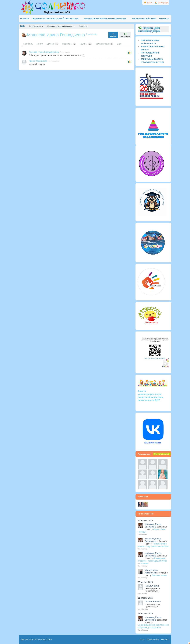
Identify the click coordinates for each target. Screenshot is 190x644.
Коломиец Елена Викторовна (153, 525)
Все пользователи (162, 454)
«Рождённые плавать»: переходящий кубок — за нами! (152, 561)
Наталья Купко (152, 586)
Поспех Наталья (153, 602)
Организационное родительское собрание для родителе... (153, 626)
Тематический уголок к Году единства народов (153, 545)
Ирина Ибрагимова (38, 61)
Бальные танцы (159, 575)
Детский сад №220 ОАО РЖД (33, 640)
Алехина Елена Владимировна (44, 52)
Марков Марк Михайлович (151, 571)
